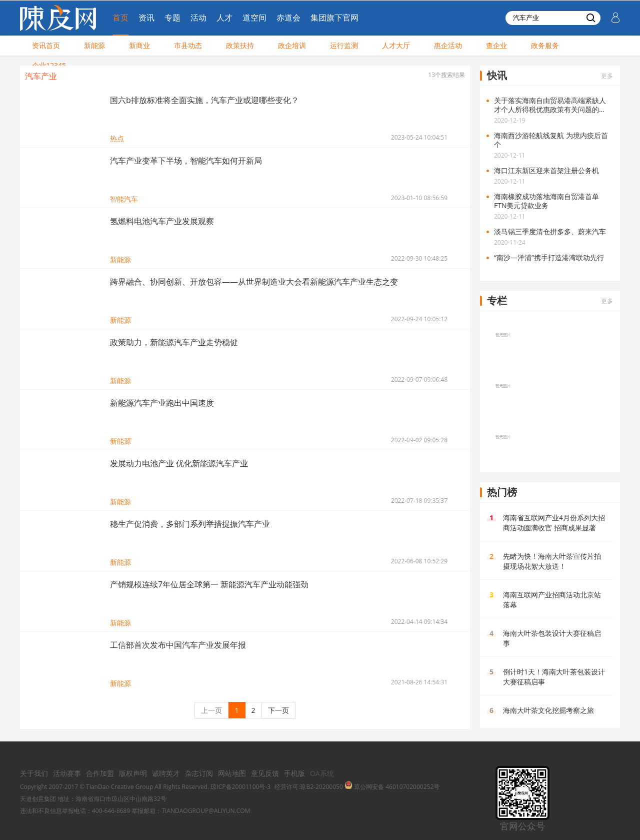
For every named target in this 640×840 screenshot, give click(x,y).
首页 (120, 18)
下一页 (278, 710)
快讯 (497, 75)
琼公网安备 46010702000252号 (392, 787)
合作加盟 (100, 773)
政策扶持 (240, 45)
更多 (607, 76)
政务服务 (545, 45)
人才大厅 (396, 45)
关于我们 (34, 773)
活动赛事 (67, 773)
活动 (198, 18)
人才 (224, 18)
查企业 (496, 45)
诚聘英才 (166, 773)
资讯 (146, 18)
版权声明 (133, 773)
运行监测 (344, 45)
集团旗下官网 (334, 18)
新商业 (139, 45)
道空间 (254, 18)
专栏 (497, 300)
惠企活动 (448, 45)
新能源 (94, 45)
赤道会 (288, 18)
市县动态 (188, 45)
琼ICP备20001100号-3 (240, 787)
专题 (172, 18)
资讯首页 (46, 45)
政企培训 (292, 45)
